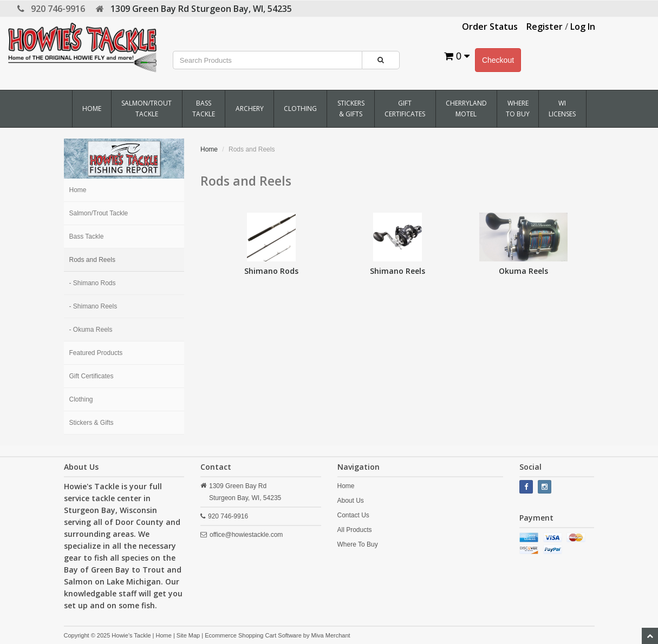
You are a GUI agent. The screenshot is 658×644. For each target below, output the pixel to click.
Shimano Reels (398, 271)
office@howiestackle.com (246, 535)
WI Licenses (562, 109)
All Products (355, 530)
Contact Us (353, 515)
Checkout (498, 60)
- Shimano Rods (93, 283)
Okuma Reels (523, 271)
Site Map (188, 635)
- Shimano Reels (93, 306)
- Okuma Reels (91, 330)
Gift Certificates (405, 109)
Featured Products (96, 353)
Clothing (300, 109)
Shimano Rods (271, 271)
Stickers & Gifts (351, 109)
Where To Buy (518, 109)
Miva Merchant (330, 635)
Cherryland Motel (466, 109)
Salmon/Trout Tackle (146, 109)
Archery (250, 109)
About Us (351, 501)
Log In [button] (583, 27)
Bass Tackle (204, 109)
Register (545, 27)
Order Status (490, 27)
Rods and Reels (92, 260)
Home (92, 109)
